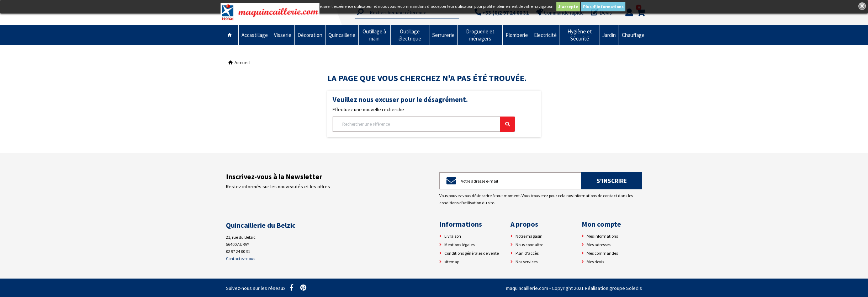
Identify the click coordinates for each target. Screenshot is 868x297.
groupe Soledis (626, 288)
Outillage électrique (410, 35)
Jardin (609, 35)
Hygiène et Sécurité (580, 35)
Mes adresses (599, 245)
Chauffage (633, 35)
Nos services (526, 262)
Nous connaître (529, 245)
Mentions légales (459, 245)
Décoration (310, 35)
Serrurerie (443, 35)
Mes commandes (602, 253)
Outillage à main (374, 35)
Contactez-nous (240, 258)
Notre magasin (529, 236)
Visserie (283, 35)
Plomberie (517, 35)
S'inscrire (612, 181)
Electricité (545, 35)
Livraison (453, 236)
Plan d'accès (527, 253)
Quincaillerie (342, 35)
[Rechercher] (424, 124)
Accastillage (255, 35)
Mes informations (602, 236)
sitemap (452, 262)
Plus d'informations (603, 7)
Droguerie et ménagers (480, 35)
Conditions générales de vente (472, 253)
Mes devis (595, 262)
